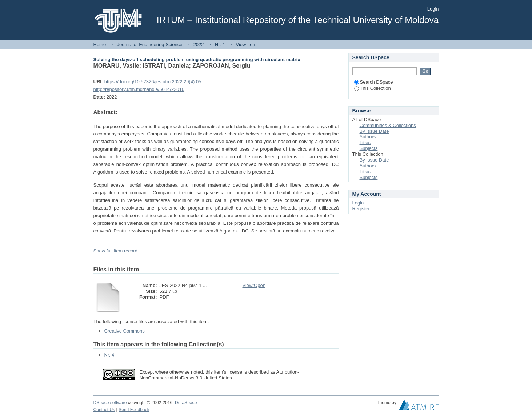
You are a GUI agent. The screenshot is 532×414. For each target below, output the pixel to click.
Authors (368, 137)
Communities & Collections (388, 125)
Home (100, 45)
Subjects (369, 148)
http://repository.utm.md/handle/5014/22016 (139, 89)
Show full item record (115, 251)
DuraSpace (186, 403)
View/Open (254, 285)
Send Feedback (134, 410)
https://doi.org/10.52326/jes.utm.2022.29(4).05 (153, 82)
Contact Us (104, 410)
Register (361, 209)
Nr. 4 (220, 45)
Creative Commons (125, 331)
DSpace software (110, 403)
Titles (365, 142)
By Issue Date (374, 131)
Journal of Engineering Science (149, 45)
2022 (199, 45)
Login (433, 9)
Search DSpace (374, 82)
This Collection (373, 88)
